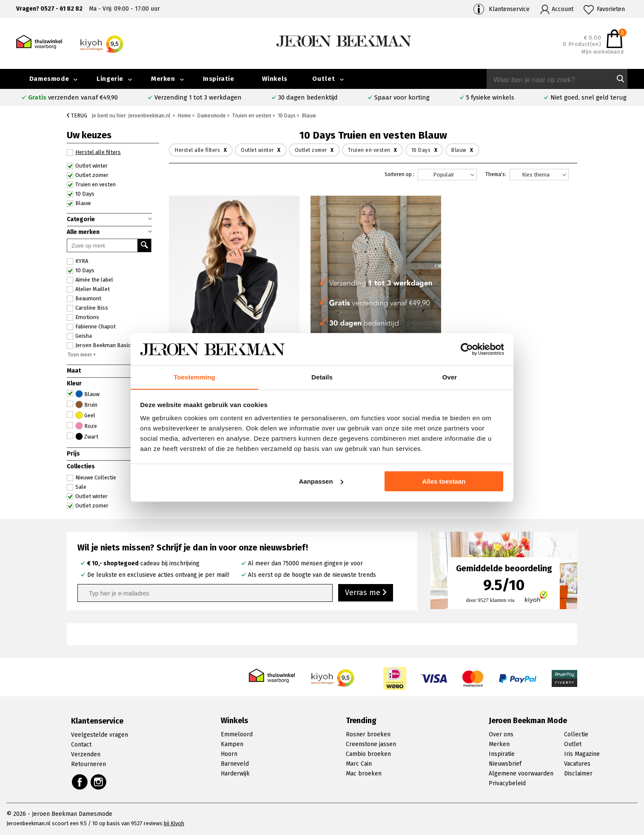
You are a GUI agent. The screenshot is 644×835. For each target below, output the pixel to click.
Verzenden (86, 754)
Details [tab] (322, 377)
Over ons (501, 734)
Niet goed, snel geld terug (588, 97)
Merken (163, 79)
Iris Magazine (582, 754)
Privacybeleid (507, 783)
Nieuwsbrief (505, 764)
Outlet (324, 79)
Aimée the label (90, 280)
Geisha (79, 336)
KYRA (77, 261)
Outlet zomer (88, 175)
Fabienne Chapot (91, 327)
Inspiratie (219, 79)
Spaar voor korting (402, 97)
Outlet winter (87, 166)
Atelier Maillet (88, 289)
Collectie (576, 734)
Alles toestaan (444, 481)
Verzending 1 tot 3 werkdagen (198, 97)
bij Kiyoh (174, 823)
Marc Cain (359, 764)
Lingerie (110, 79)
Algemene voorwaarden (521, 774)
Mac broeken (364, 774)
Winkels (275, 79)
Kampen (232, 744)
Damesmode (49, 79)
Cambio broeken (368, 754)
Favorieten (611, 9)
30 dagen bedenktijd (308, 97)
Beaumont (84, 299)
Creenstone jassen (371, 744)
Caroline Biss (87, 308)
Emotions (83, 317)
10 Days (81, 194)
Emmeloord (237, 734)
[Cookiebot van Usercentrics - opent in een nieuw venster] (467, 349)
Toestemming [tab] (194, 377)
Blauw (79, 203)
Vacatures (577, 764)
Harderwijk (235, 774)
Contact (81, 745)
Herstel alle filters (94, 152)
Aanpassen (321, 481)
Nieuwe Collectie (91, 478)
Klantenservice (509, 9)
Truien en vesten (91, 185)
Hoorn (229, 754)
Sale (77, 487)
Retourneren (88, 764)
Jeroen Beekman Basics (100, 345)
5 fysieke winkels (490, 97)
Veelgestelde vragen (100, 735)
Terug (77, 115)
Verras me (366, 593)
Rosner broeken (368, 734)
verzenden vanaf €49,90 (73, 97)
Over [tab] (450, 377)
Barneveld (235, 764)
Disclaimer (578, 774)
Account (563, 9)
